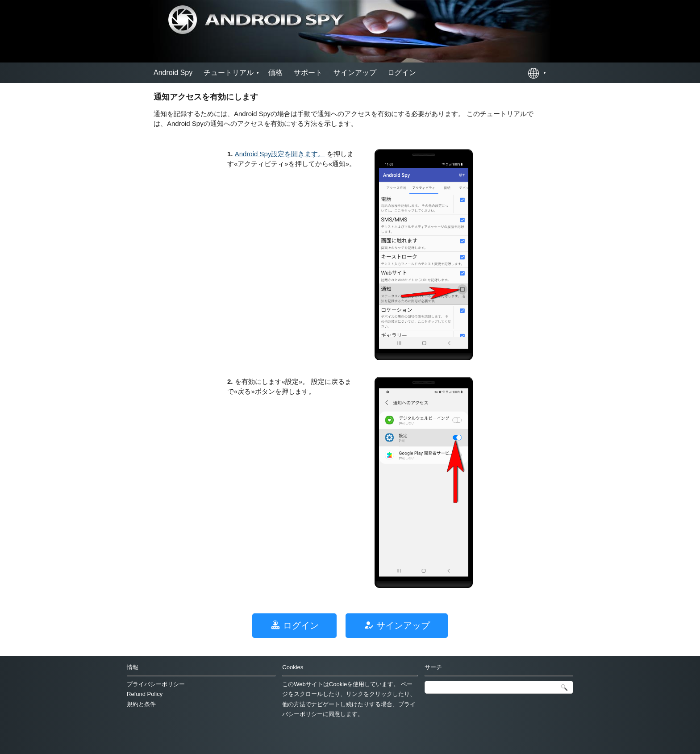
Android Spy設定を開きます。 (280, 154)
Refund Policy (145, 694)
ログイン (402, 73)
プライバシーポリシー (156, 684)
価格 (275, 73)
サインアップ (355, 73)
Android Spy (173, 73)
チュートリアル (229, 73)
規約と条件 (141, 704)
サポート (308, 73)
